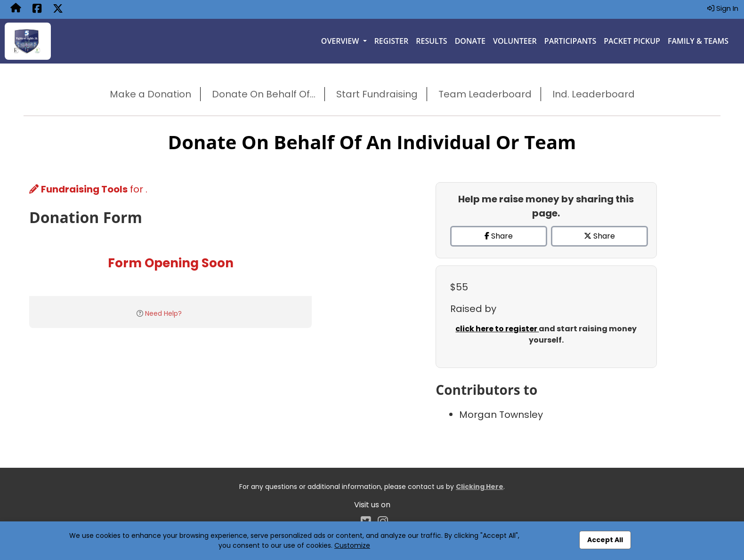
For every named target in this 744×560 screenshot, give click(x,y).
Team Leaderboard (485, 94)
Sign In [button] (723, 8)
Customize (352, 545)
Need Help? (163, 313)
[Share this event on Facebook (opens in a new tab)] (37, 9)
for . (88, 189)
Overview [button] (341, 41)
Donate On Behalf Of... (264, 94)
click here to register (497, 329)
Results (431, 41)
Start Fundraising (377, 94)
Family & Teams (698, 41)
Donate (470, 41)
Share (499, 236)
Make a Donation (150, 94)
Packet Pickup (632, 41)
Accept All (605, 540)
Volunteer (515, 41)
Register (392, 41)
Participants (570, 41)
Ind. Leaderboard (594, 94)
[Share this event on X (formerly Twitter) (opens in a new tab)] (58, 9)
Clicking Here (480, 487)
